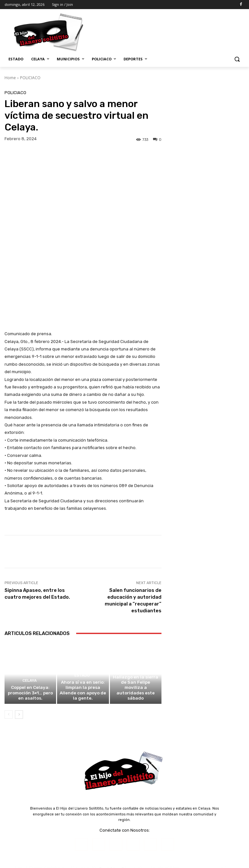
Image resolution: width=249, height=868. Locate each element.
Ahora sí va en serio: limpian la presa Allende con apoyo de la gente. (83, 628)
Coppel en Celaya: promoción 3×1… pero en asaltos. (30, 628)
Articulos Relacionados (37, 565)
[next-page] (19, 648)
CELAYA (30, 618)
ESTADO (82, 618)
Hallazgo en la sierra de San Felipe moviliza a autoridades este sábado (136, 628)
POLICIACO (30, 78)
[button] (237, 59)
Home (10, 78)
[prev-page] (9, 648)
